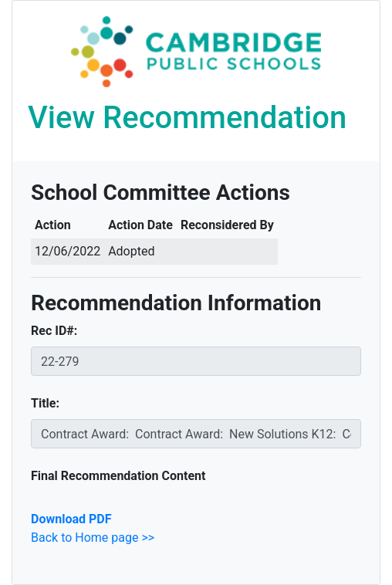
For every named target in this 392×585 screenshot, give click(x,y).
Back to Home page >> (93, 538)
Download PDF (71, 519)
